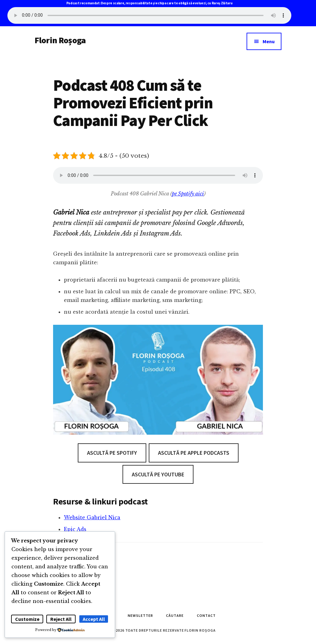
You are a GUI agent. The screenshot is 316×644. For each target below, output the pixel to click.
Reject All (61, 619)
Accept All (94, 619)
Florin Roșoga (60, 40)
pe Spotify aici (188, 194)
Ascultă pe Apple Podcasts (194, 453)
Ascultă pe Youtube (158, 474)
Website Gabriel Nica (92, 517)
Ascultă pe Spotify (112, 453)
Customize (27, 619)
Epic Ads (75, 529)
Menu (269, 41)
